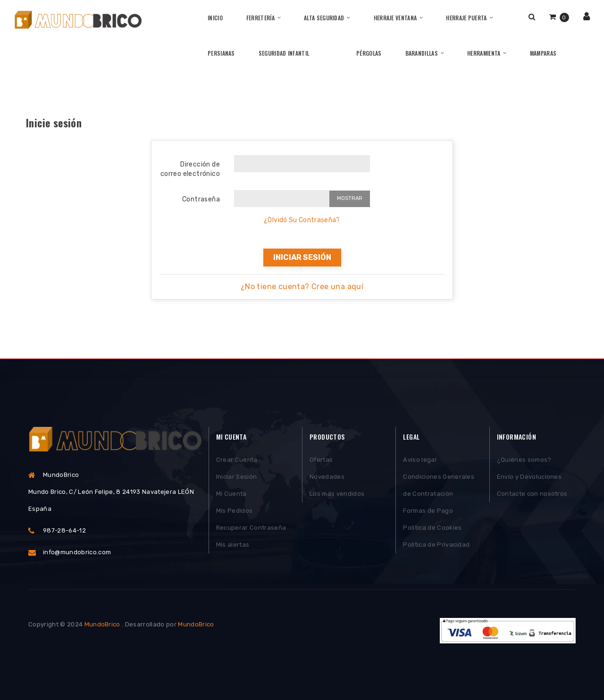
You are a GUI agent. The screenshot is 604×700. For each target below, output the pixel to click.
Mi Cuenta (231, 494)
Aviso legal (420, 460)
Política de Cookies (432, 528)
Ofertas (321, 460)
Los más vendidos (337, 494)
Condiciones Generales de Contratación (439, 485)
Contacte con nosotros (532, 494)
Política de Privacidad (436, 545)
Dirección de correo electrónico (190, 169)
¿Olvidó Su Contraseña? (302, 220)
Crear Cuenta (237, 460)
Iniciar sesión (302, 257)
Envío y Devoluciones (529, 477)
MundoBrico (102, 624)
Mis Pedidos (235, 511)
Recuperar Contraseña (251, 528)
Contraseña (201, 199)
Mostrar (350, 198)
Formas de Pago (428, 511)
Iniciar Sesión (237, 477)
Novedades (327, 477)
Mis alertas (233, 545)
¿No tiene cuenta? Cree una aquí (302, 287)
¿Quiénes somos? (524, 460)
